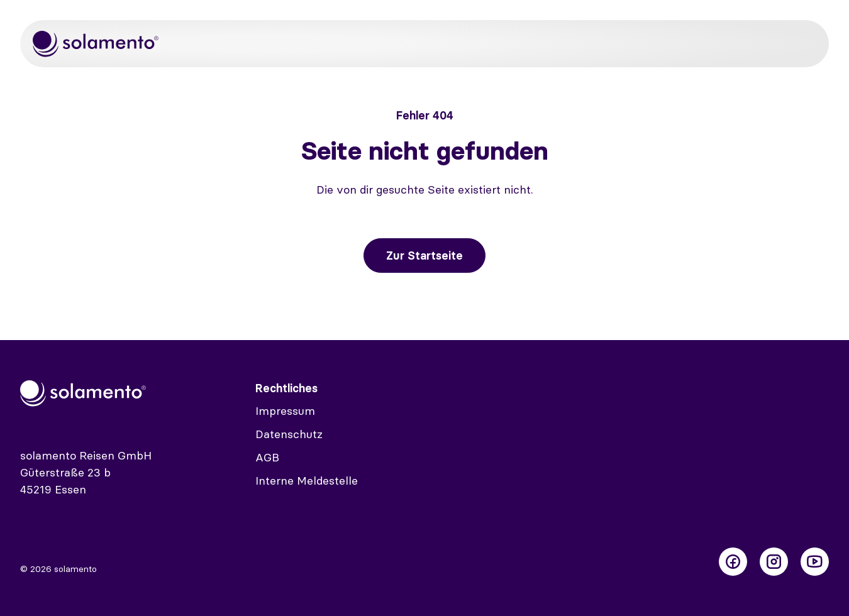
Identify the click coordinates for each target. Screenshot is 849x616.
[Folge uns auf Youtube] (815, 562)
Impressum (285, 411)
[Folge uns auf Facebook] (733, 562)
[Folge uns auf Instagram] (774, 562)
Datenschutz (289, 434)
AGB (267, 457)
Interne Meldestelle (307, 481)
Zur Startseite (425, 256)
